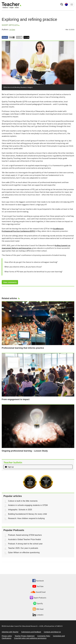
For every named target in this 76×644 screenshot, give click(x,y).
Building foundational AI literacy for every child (27, 514)
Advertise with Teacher (10, 632)
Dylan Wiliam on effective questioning (24, 553)
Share (5, 37)
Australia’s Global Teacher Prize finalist (25, 539)
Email (19, 37)
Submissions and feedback (31, 632)
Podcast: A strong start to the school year (25, 544)
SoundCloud (38, 592)
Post (12, 37)
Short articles (10, 25)
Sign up (9, 467)
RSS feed (38, 609)
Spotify (38, 603)
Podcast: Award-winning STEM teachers (25, 535)
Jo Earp (12, 30)
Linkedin (38, 615)
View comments (10, 282)
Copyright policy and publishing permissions (30, 638)
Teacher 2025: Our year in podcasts (23, 548)
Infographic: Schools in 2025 (20, 510)
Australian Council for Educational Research (22, 626)
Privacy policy (7, 636)
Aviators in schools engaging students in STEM (28, 505)
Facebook (38, 581)
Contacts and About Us (52, 632)
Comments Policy (44, 636)
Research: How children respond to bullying (26, 518)
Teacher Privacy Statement (25, 636)
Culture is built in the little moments (23, 501)
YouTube (38, 586)
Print (26, 37)
